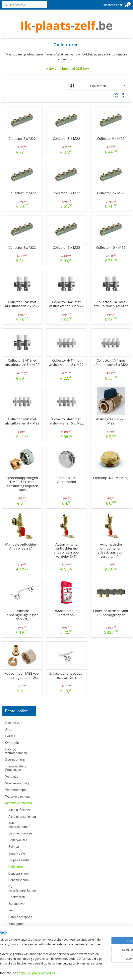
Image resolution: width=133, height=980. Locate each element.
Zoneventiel (17, 390)
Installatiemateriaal (18, 136)
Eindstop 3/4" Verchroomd (86, 516)
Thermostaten (22, 827)
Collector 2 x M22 (54, 141)
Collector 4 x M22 (117, 141)
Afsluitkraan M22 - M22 (117, 450)
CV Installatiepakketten (22, 221)
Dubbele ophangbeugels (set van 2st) (54, 660)
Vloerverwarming (17, 116)
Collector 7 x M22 (117, 199)
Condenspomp (19, 213)
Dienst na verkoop (22, 912)
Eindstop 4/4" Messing (117, 516)
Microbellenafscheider (22, 290)
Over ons (22, 921)
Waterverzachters (18, 129)
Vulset (13, 363)
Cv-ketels (12, 75)
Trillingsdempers (20, 343)
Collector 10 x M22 (117, 258)
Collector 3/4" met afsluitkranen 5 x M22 (54, 387)
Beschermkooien (20, 166)
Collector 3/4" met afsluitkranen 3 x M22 (85, 321)
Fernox (13, 243)
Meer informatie (66, 796)
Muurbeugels (18, 306)
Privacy (22, 930)
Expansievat (17, 236)
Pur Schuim (16, 320)
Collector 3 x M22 (85, 141)
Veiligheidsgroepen (22, 350)
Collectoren (16, 199)
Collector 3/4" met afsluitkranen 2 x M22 (54, 321)
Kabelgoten (16, 256)
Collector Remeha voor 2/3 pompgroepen (117, 662)
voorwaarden (111, 845)
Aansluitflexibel (19, 142)
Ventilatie (12, 109)
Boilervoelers (18, 172)
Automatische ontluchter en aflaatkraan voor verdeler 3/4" (86, 593)
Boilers (10, 68)
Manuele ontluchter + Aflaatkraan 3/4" (54, 591)
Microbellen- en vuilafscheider (19, 298)
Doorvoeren (17, 230)
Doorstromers (15, 92)
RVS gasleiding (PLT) (19, 328)
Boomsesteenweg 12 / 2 (111, 801)
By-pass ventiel (19, 193)
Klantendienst (113, 5)
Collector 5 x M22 (54, 199)
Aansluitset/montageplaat (22, 149)
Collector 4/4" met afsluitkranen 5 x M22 (85, 454)
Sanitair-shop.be (66, 920)
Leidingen (15, 270)
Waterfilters (17, 377)
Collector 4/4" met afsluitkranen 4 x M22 (54, 454)
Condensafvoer (19, 206)
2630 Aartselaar (111, 805)
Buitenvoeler (17, 186)
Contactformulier (22, 894)
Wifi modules (18, 383)
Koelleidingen (18, 263)
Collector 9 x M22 (85, 258)
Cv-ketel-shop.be (66, 902)
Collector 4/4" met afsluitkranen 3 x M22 (117, 387)
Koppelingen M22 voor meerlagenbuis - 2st (54, 728)
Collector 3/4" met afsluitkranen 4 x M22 (117, 321)
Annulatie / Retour (22, 903)
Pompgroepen (18, 313)
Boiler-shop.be (66, 893)
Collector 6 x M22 (85, 199)
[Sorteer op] (107, 86)
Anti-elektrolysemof (19, 158)
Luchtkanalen (17, 276)
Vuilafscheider (18, 357)
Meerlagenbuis (19, 283)
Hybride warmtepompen (16, 84)
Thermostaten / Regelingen (16, 101)
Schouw (14, 337)
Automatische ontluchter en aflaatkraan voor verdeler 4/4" (117, 593)
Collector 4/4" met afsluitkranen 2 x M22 (85, 387)
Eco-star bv (66, 951)
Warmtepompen (16, 122)
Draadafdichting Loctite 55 (85, 658)
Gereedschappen (20, 249)
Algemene (111, 841)
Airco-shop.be (67, 884)
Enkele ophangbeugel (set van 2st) (86, 726)
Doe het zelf (14, 55)
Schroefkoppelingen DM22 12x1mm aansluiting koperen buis (54, 522)
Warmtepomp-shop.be (66, 911)
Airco (9, 62)
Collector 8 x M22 (54, 258)
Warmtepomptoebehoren (22, 370)
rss (87, 973)
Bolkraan (14, 179)
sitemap (79, 973)
